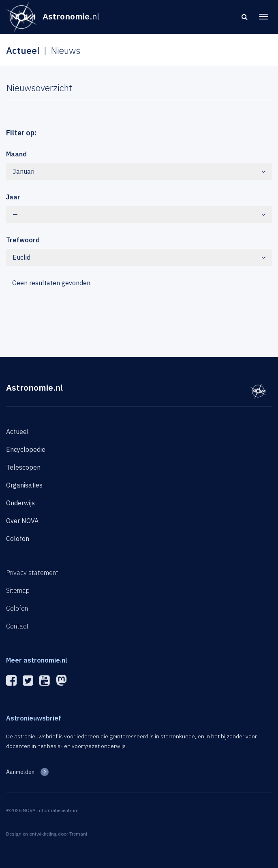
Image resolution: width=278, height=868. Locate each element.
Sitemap (18, 590)
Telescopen (23, 467)
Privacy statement (32, 573)
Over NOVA (22, 521)
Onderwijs (20, 503)
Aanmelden (20, 772)
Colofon (18, 539)
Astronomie (34, 387)
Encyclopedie (26, 449)
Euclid (139, 257)
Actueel (17, 432)
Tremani (78, 834)
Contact (17, 626)
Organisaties (24, 485)
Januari (139, 171)
